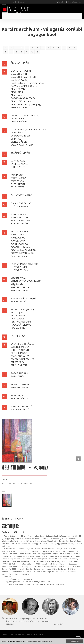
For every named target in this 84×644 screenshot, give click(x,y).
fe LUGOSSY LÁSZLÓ (21, 195)
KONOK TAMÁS (19, 241)
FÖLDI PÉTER (17, 187)
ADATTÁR (41, 469)
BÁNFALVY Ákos (19, 80)
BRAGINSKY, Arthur (21, 101)
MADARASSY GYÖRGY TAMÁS (26, 281)
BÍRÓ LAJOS (17, 92)
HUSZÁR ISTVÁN (19, 224)
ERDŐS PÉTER (18, 167)
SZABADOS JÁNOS (20, 356)
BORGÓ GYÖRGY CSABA (23, 98)
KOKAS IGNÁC (18, 235)
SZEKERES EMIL (19, 362)
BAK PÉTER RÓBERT (21, 71)
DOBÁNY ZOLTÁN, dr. (22, 145)
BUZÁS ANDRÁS (19, 107)
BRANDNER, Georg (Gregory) (26, 104)
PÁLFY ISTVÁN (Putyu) (22, 309)
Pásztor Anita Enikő (21, 322)
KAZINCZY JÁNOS (19, 232)
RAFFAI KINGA (18, 336)
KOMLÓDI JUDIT (19, 238)
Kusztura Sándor (20, 256)
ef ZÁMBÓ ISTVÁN (20, 153)
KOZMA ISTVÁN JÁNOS (22, 253)
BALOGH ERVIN (19, 74)
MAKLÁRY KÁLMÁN (21, 287)
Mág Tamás (17, 284)
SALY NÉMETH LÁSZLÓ (23, 344)
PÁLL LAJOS (17, 313)
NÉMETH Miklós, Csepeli (23, 298)
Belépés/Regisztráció (73, 2)
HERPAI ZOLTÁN (19, 217)
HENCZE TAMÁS (19, 214)
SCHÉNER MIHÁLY (20, 347)
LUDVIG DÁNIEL (19, 267)
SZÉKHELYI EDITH (20, 365)
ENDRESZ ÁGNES (19, 164)
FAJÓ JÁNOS (17, 175)
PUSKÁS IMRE (18, 328)
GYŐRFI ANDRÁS (19, 206)
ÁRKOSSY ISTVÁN (20, 63)
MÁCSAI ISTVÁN (19, 278)
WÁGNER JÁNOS (19, 395)
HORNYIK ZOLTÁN (20, 220)
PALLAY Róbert (19, 316)
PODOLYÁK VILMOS (21, 325)
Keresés (60, 2)
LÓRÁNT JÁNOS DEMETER (24, 264)
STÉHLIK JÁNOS (19, 353)
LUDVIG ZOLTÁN (19, 270)
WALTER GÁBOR (19, 398)
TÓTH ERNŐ (17, 376)
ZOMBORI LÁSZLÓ (20, 410)
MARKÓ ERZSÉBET (20, 290)
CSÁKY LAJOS (17, 118)
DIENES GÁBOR (19, 142)
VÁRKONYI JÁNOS (20, 384)
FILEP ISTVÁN (18, 184)
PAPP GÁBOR (18, 319)
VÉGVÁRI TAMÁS (19, 387)
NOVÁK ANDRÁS (19, 301)
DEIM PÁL (16, 139)
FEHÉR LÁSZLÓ (18, 178)
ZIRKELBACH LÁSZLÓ (22, 406)
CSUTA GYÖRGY (19, 122)
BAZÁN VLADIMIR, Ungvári (25, 86)
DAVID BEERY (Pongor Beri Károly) (28, 130)
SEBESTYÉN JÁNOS (20, 350)
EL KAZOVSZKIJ (18, 161)
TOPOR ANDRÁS (19, 373)
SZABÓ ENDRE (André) (22, 359)
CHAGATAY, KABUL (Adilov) (25, 115)
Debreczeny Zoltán (21, 136)
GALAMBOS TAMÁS (21, 203)
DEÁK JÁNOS (17, 133)
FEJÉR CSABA (17, 181)
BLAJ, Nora (16, 95)
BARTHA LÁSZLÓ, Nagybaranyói (27, 83)
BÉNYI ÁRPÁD (18, 89)
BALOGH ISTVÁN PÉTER (23, 77)
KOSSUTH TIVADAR (21, 247)
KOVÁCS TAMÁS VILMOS (23, 250)
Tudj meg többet (47, 642)
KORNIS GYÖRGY (19, 244)
